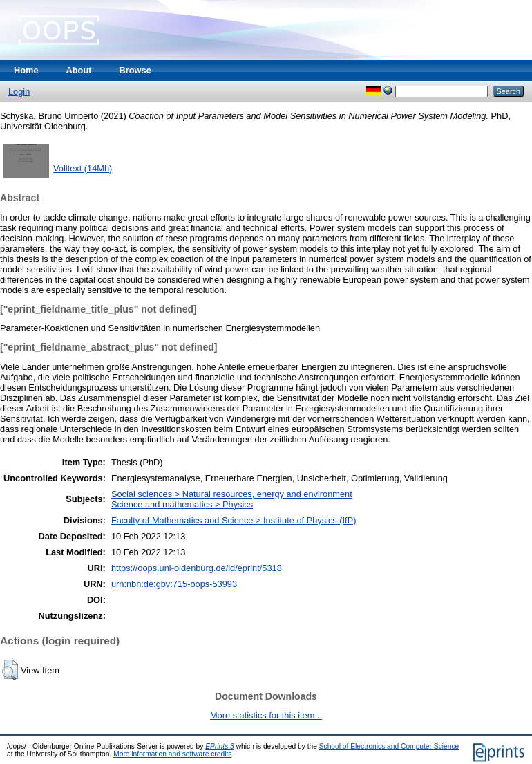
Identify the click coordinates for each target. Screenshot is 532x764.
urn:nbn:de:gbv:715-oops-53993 (174, 584)
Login (19, 92)
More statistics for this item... (266, 715)
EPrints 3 (220, 746)
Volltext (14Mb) (83, 168)
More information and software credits (172, 754)
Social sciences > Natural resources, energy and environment (232, 494)
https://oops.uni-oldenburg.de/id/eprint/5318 (197, 568)
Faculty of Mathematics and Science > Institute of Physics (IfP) (234, 520)
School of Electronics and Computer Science (389, 746)
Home (26, 70)
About (79, 70)
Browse (135, 70)
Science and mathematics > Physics (182, 504)
